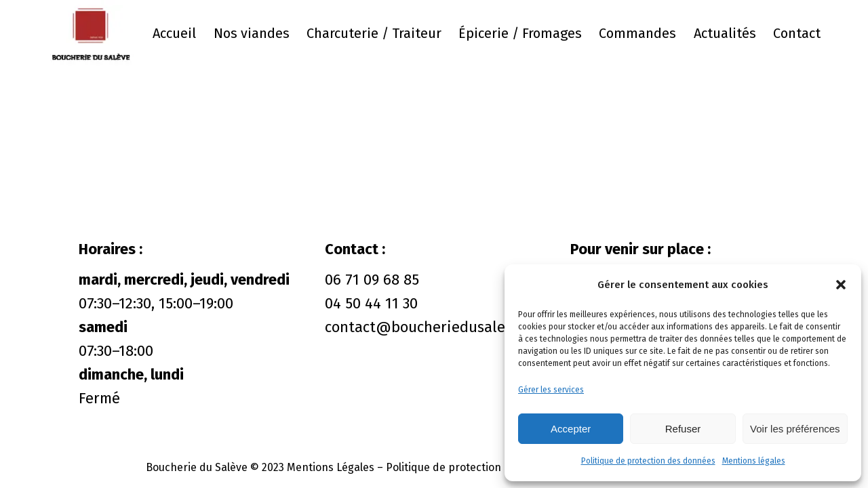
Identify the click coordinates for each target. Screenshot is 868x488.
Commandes (637, 33)
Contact (797, 33)
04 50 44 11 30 (371, 303)
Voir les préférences (795, 429)
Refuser (683, 429)
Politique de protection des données (648, 461)
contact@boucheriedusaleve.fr (430, 327)
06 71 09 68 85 (372, 280)
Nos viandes (252, 33)
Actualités (725, 33)
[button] (841, 285)
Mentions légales (754, 461)
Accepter (571, 429)
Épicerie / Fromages (520, 33)
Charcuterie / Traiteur (374, 33)
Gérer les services (551, 390)
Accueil (174, 33)
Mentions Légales (331, 467)
